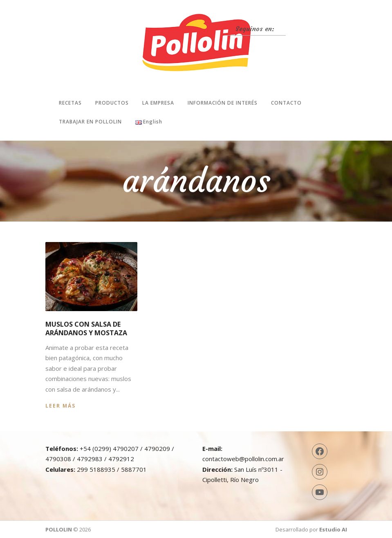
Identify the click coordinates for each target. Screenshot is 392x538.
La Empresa (158, 103)
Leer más (60, 406)
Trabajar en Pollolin (90, 122)
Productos (112, 103)
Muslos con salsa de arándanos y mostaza (86, 328)
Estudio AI (333, 529)
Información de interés (223, 103)
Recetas (70, 103)
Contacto (286, 103)
